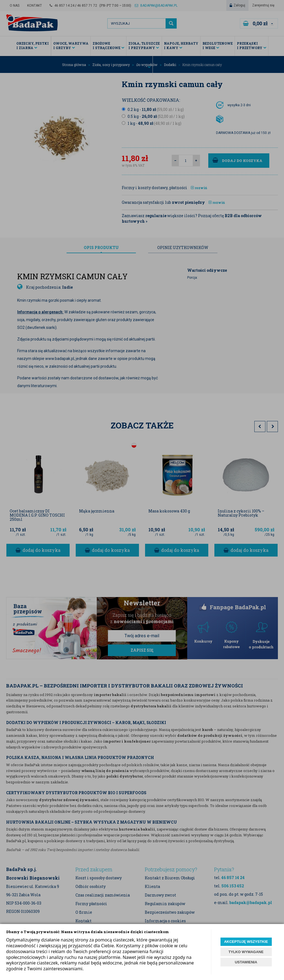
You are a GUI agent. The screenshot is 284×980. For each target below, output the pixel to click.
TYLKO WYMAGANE (246, 952)
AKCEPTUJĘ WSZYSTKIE (246, 942)
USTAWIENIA (246, 962)
